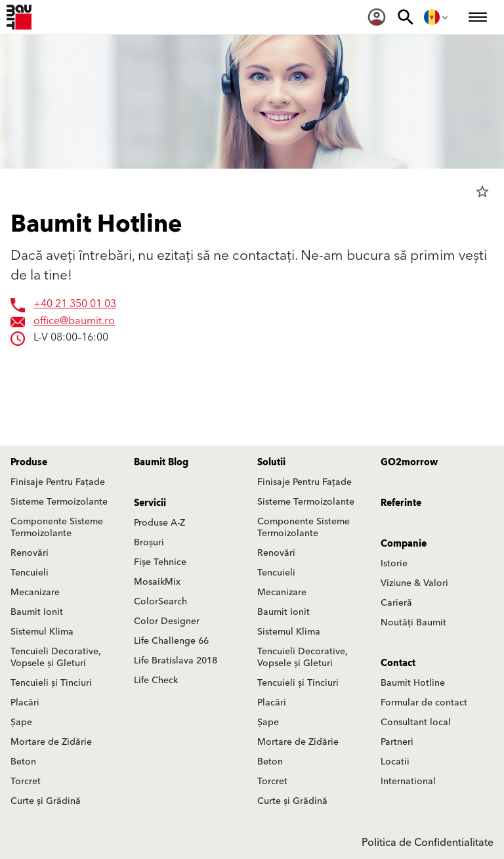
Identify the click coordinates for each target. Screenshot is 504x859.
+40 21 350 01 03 (75, 304)
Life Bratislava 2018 (176, 661)
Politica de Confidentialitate (428, 843)
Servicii (150, 503)
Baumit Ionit (37, 612)
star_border (482, 192)
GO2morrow (409, 463)
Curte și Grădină (46, 801)
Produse (29, 463)
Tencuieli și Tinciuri (51, 683)
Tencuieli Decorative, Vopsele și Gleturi (56, 658)
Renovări (30, 553)
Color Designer (167, 621)
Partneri (397, 742)
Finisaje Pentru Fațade (58, 482)
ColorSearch (160, 602)
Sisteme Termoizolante (59, 502)
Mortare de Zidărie (51, 742)
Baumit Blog (161, 463)
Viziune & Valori (414, 583)
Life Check (156, 681)
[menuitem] (377, 17)
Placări (25, 703)
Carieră (396, 603)
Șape (21, 723)
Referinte (401, 503)
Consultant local (416, 723)
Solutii (271, 463)
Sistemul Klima (42, 632)
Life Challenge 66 (171, 641)
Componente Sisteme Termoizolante (57, 528)
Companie (404, 544)
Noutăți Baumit (413, 623)
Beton (23, 762)
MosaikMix (157, 582)
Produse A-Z (159, 523)
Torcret (26, 782)
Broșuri (149, 543)
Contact (398, 663)
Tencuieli (30, 573)
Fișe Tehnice (160, 562)
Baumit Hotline (413, 683)
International (408, 782)
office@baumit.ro (74, 322)
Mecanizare (35, 593)
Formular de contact (424, 703)
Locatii (395, 762)
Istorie (394, 564)
